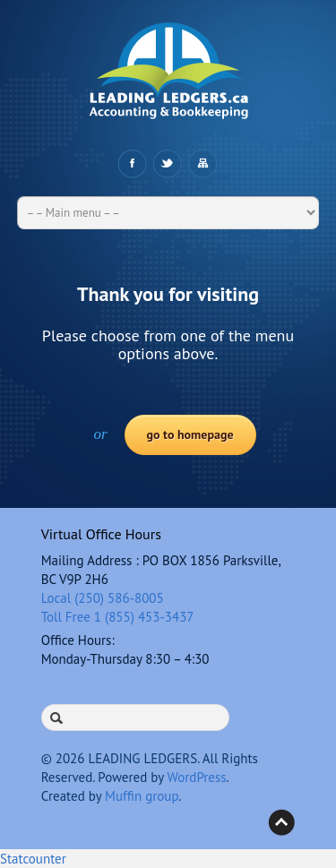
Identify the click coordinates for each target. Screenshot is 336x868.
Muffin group (142, 796)
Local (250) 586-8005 (103, 598)
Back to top (281, 822)
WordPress (196, 777)
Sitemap (202, 164)
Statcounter (33, 859)
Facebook (132, 164)
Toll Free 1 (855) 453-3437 (118, 617)
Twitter (167, 164)
